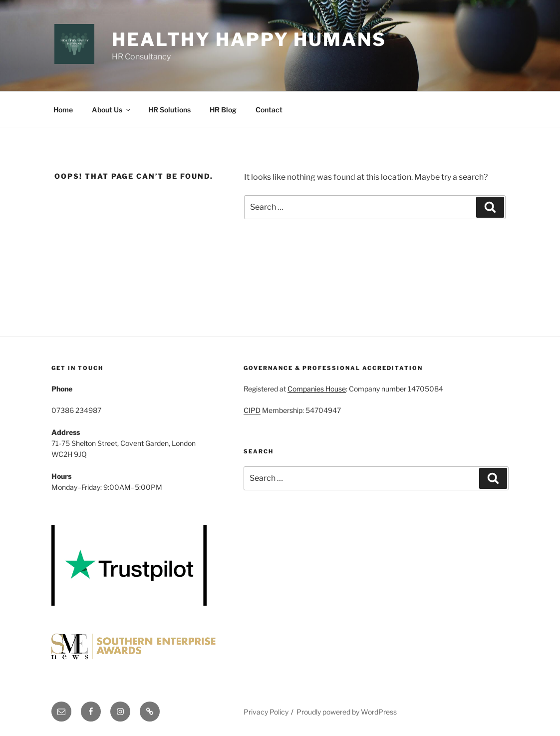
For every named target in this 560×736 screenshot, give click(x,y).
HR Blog (223, 110)
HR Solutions (169, 110)
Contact (269, 110)
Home (63, 110)
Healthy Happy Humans (249, 39)
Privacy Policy (266, 712)
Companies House (317, 389)
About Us (112, 110)
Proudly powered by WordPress (347, 712)
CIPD (252, 410)
